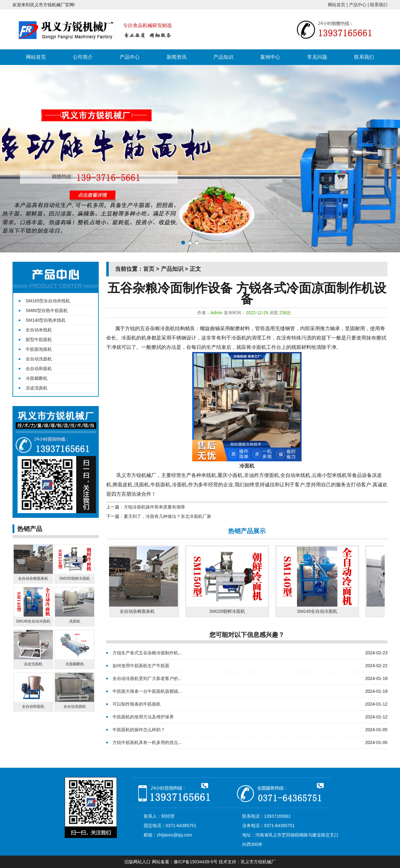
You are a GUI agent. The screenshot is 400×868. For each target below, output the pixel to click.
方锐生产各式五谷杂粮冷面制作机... (147, 653)
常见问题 (317, 57)
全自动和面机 (39, 369)
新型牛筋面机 (39, 340)
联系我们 (379, 5)
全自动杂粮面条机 (139, 611)
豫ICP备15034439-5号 (196, 862)
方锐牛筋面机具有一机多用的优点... (147, 742)
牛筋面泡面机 (39, 349)
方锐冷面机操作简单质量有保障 (154, 507)
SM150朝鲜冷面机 (229, 611)
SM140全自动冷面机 (319, 611)
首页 (149, 269)
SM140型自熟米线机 (46, 320)
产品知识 (223, 57)
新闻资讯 (177, 57)
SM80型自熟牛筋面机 (47, 310)
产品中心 (358, 5)
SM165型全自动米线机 (48, 301)
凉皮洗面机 (37, 388)
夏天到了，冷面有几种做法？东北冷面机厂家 (167, 516)
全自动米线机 (39, 330)
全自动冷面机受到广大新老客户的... (147, 678)
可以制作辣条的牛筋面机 (137, 704)
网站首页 (337, 5)
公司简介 (83, 57)
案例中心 (270, 57)
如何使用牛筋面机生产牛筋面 (141, 666)
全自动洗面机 (39, 359)
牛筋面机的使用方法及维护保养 (143, 717)
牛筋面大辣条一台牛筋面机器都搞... (147, 691)
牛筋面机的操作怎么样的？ (139, 730)
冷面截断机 (37, 378)
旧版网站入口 (137, 862)
